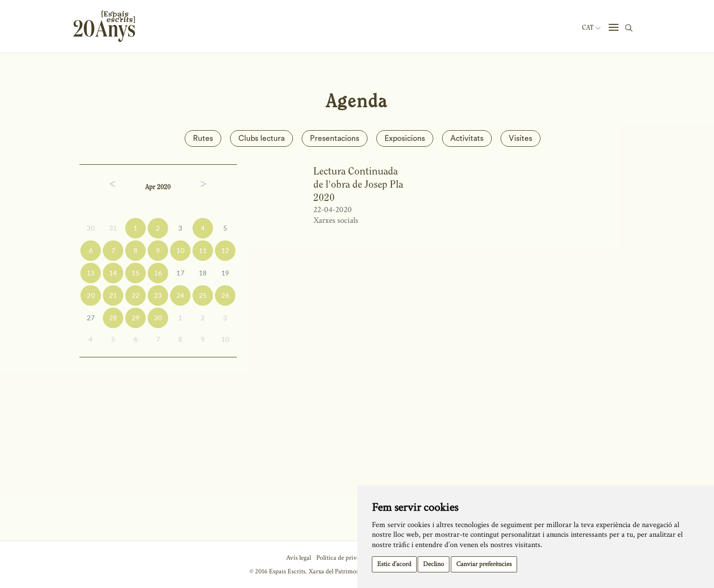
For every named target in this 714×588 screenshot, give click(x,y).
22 (135, 295)
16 (158, 273)
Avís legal (299, 558)
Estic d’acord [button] (394, 564)
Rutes (203, 138)
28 (113, 318)
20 (91, 295)
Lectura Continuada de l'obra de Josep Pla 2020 (358, 184)
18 (203, 273)
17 (180, 273)
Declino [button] (434, 564)
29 (135, 318)
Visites (521, 138)
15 (135, 273)
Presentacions (335, 138)
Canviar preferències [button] (484, 564)
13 (91, 273)
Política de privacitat (344, 558)
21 (113, 295)
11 (203, 250)
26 (225, 295)
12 (225, 250)
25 (203, 295)
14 (113, 273)
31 (113, 228)
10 (180, 250)
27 (91, 318)
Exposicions (405, 138)
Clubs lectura (261, 138)
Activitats (467, 138)
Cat (591, 28)
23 (158, 295)
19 (225, 273)
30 (91, 228)
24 (180, 295)
